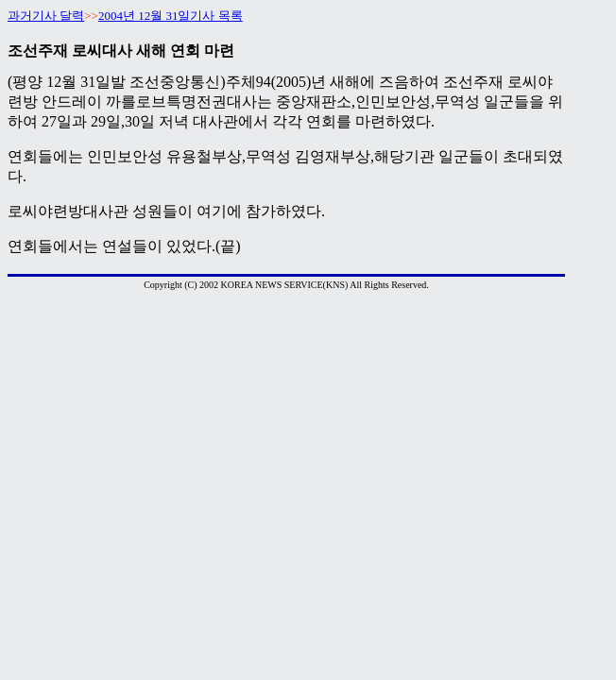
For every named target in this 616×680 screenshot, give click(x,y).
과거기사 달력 (46, 16)
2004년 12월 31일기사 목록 (171, 16)
